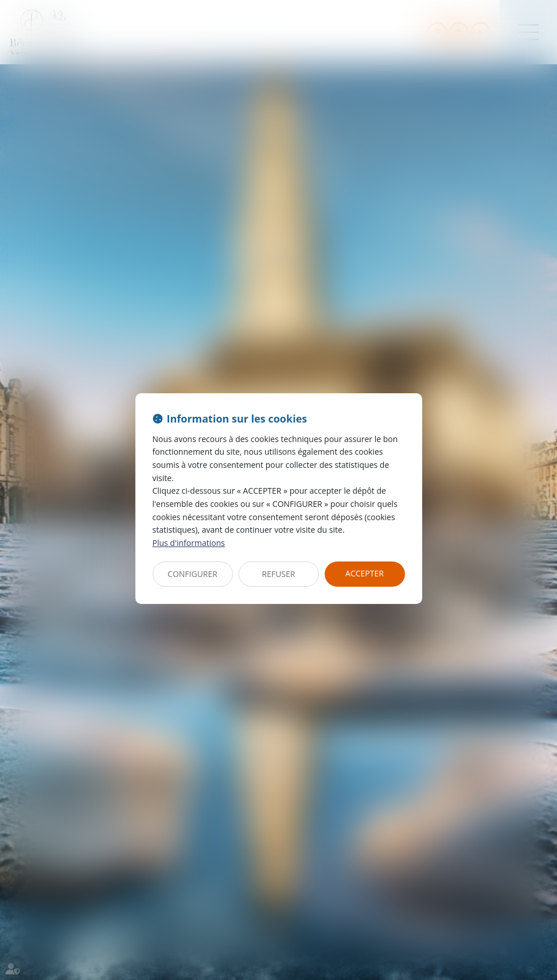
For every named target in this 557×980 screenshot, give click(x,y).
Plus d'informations (189, 543)
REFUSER (279, 574)
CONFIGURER (192, 574)
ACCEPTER (365, 573)
